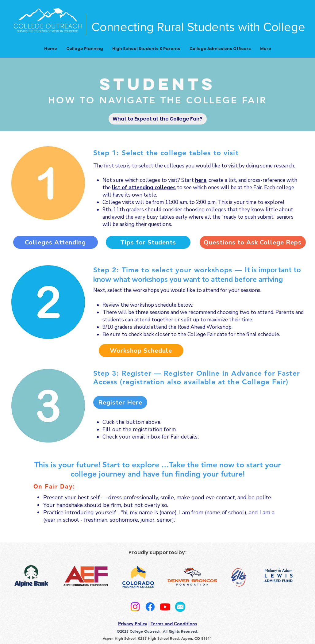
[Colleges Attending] (56, 242)
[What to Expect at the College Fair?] (158, 119)
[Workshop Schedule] (141, 351)
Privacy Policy (133, 624)
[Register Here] (120, 402)
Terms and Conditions (174, 624)
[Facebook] (150, 607)
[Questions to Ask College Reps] (253, 242)
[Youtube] (165, 607)
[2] (180, 607)
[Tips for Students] (148, 242)
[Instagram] (135, 607)
